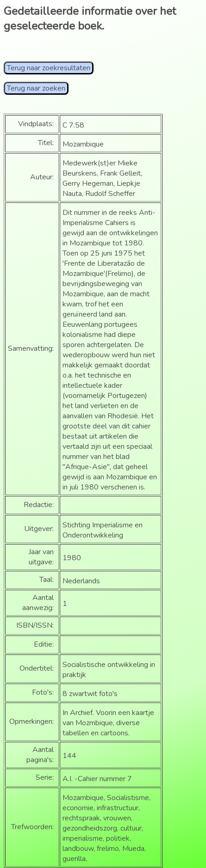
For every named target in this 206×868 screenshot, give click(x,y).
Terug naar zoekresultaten (49, 68)
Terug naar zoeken (36, 88)
